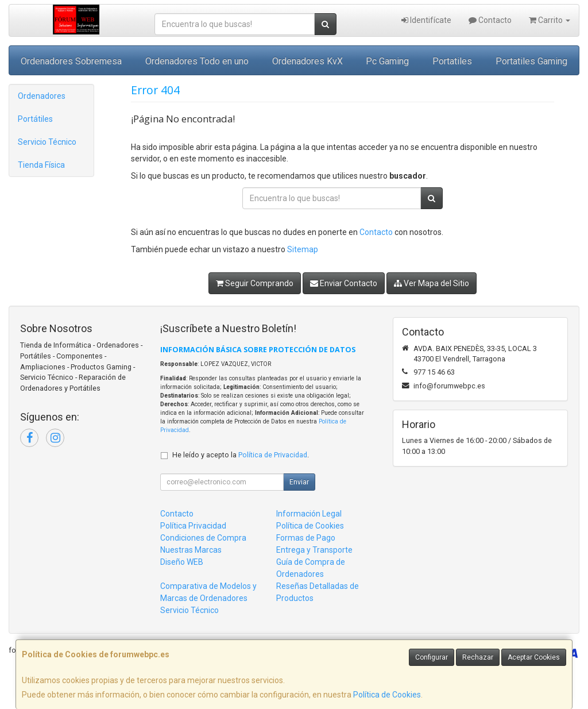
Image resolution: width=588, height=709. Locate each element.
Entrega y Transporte (314, 550)
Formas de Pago (306, 538)
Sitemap (303, 249)
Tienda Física (41, 165)
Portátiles (35, 119)
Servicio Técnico (47, 142)
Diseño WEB (182, 562)
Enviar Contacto (344, 283)
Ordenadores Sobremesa (71, 61)
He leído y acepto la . (241, 455)
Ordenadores (42, 96)
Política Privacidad (193, 526)
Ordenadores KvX (307, 61)
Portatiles (452, 61)
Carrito (550, 20)
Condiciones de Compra (203, 538)
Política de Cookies (387, 695)
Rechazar (478, 657)
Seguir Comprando (255, 283)
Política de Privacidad (273, 455)
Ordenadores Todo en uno (197, 61)
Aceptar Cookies (534, 657)
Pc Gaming (387, 61)
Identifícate (426, 20)
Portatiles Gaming (531, 61)
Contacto (490, 20)
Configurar (432, 657)
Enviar (299, 482)
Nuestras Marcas (191, 550)
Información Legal (309, 514)
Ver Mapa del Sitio (432, 283)
